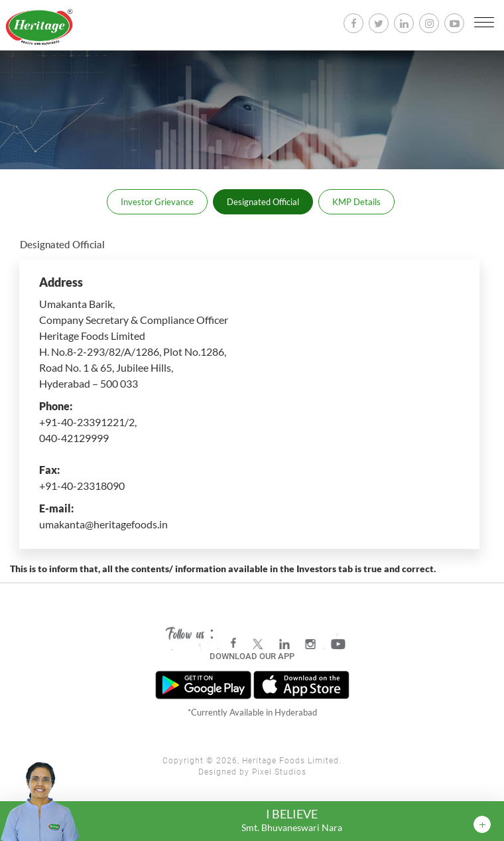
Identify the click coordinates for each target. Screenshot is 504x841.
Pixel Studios (279, 772)
